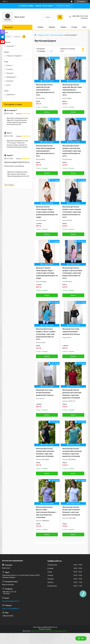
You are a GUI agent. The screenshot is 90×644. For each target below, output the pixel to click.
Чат (81, 638)
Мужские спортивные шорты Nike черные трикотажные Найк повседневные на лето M (18, 174)
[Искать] (60, 17)
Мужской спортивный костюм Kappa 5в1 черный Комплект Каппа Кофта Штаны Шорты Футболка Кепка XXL (17, 121)
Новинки (52, 27)
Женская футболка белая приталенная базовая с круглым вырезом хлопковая (71, 511)
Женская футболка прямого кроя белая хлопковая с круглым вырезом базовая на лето (72, 151)
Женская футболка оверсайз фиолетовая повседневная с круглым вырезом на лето (72, 90)
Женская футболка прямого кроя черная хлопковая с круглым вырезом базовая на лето (72, 212)
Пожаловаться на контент (39, 631)
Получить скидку (63, 6)
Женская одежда (57, 35)
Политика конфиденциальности (58, 631)
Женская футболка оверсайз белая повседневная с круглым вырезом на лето (45, 90)
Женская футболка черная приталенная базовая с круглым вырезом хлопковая (45, 452)
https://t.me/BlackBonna (11, 609)
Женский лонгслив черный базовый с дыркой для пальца (71, 332)
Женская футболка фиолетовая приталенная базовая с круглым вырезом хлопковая (46, 512)
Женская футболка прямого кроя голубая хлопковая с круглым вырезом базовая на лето (46, 334)
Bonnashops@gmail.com (11, 601)
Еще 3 (8, 85)
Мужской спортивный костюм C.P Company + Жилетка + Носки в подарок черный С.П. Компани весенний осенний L (17, 144)
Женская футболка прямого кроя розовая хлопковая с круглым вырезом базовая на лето (72, 273)
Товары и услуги (43, 35)
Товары (63, 27)
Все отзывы (9, 185)
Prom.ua (55, 627)
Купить (47, 112)
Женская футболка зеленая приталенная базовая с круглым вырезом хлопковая (72, 452)
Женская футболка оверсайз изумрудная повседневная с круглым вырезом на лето (45, 151)
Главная (40, 27)
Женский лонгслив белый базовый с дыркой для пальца (45, 393)
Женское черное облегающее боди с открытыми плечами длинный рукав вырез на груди (47, 273)
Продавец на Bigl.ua (45, 629)
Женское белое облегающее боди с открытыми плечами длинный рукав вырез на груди (47, 212)
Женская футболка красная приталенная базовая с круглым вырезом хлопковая (72, 394)
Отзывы (74, 27)
